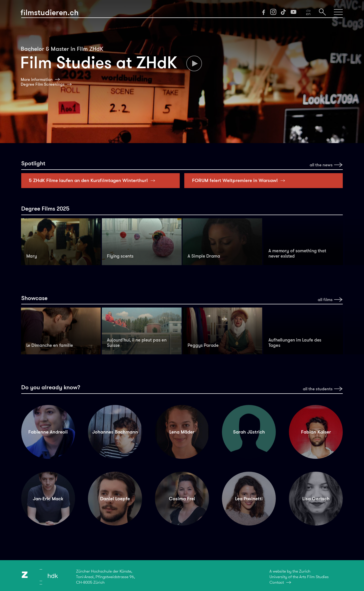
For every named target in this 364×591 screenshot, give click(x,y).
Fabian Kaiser (316, 432)
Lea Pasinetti (249, 499)
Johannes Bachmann (115, 432)
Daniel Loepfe (115, 499)
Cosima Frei (182, 499)
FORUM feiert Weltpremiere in (240, 180)
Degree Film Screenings (43, 84)
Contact (277, 582)
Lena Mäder (182, 432)
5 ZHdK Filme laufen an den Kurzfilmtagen (93, 180)
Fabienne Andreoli (48, 432)
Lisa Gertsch (316, 499)
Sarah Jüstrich (249, 432)
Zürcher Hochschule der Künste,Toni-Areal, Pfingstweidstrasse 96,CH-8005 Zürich (106, 577)
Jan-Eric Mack (48, 499)
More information (37, 79)
